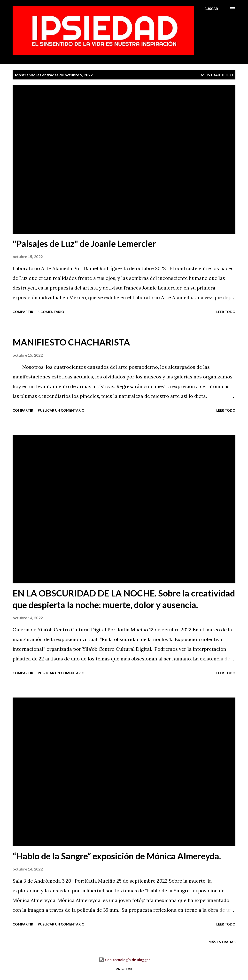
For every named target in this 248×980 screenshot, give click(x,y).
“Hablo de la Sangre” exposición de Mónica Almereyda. (117, 856)
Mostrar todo (217, 75)
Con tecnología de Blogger (124, 960)
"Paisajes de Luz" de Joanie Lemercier (84, 243)
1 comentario (51, 312)
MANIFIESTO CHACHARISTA (71, 342)
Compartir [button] (23, 312)
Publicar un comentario (61, 410)
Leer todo (226, 312)
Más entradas (222, 942)
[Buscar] (211, 9)
